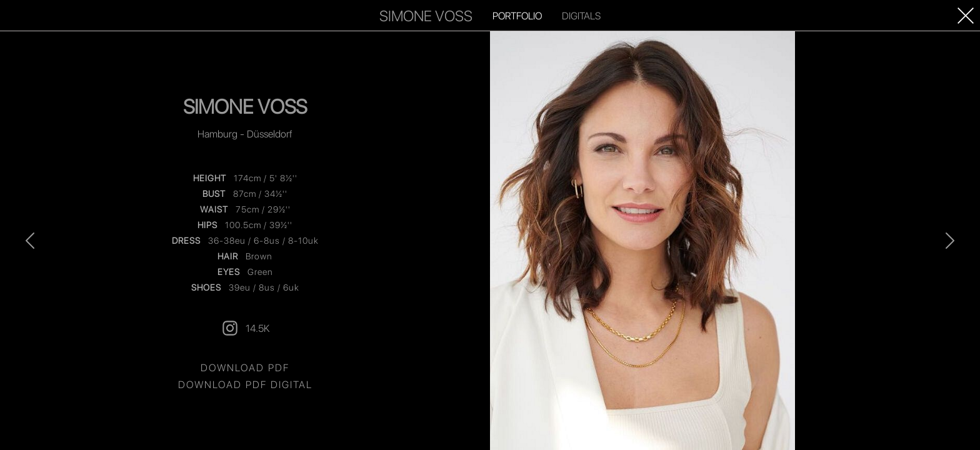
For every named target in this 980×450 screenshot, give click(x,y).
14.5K (245, 328)
